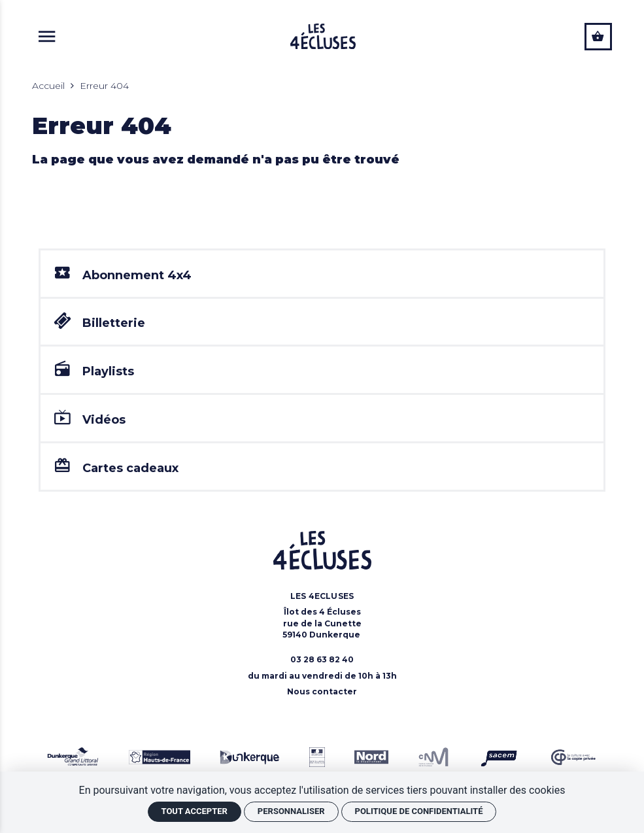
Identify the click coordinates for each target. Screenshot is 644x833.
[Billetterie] (322, 323)
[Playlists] (322, 371)
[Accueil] (323, 36)
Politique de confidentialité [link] (419, 811)
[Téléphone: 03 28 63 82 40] (322, 661)
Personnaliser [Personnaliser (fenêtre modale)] (291, 811)
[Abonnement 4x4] (322, 274)
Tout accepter (195, 811)
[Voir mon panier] (598, 37)
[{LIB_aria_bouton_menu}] (47, 36)
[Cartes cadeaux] (322, 469)
